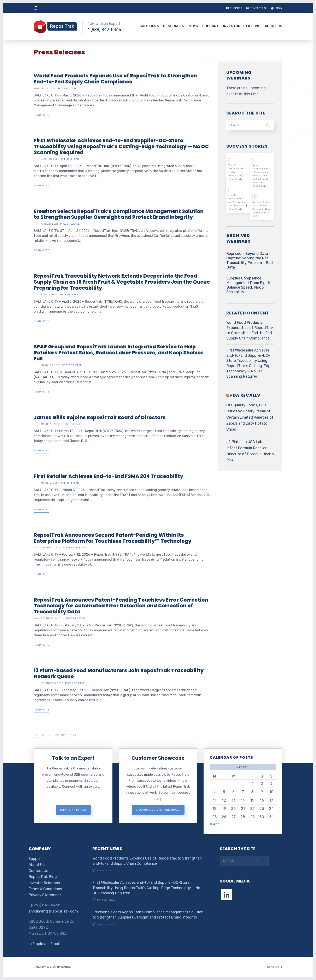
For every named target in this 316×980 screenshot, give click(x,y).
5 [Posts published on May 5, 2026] (224, 792)
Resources (174, 26)
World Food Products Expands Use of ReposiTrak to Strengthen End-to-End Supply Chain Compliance (115, 79)
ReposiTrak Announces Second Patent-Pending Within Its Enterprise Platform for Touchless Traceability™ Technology (113, 538)
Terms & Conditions (45, 889)
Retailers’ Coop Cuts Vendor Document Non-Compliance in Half (262, 209)
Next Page (69, 735)
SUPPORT (234, 8)
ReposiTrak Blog (43, 877)
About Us (273, 26)
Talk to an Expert (73, 758)
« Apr (214, 824)
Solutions (149, 26)
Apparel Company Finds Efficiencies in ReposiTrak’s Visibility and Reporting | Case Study (262, 176)
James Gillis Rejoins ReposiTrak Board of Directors (100, 417)
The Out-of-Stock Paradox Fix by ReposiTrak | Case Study (237, 172)
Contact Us (38, 871)
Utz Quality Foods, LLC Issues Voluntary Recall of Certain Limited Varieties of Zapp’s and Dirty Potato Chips (250, 417)
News (193, 26)
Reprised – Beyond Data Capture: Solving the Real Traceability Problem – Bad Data (250, 260)
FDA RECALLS (245, 395)
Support (211, 26)
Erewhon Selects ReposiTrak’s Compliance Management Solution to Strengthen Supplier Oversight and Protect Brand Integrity (119, 214)
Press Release (67, 88)
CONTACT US (256, 8)
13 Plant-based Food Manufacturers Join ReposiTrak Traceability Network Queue (119, 673)
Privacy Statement (45, 895)
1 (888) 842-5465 (104, 30)
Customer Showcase (158, 758)
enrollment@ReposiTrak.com (53, 911)
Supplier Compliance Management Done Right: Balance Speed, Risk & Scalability (248, 285)
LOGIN (276, 8)
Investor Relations (242, 26)
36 (57, 735)
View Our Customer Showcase (158, 810)
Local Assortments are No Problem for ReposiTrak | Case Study (238, 202)
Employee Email (44, 944)
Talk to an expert (73, 810)
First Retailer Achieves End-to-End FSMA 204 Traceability (109, 476)
